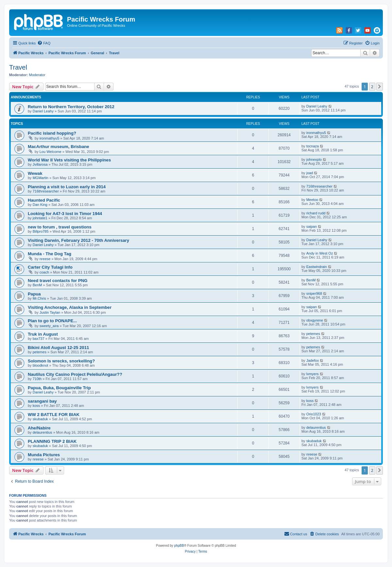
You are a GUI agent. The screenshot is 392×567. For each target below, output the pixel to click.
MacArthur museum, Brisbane (59, 147)
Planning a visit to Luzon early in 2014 (67, 187)
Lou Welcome (51, 152)
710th (37, 379)
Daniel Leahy (43, 111)
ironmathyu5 (50, 138)
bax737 (39, 339)
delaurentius (43, 432)
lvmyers (313, 374)
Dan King (40, 205)
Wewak (35, 173)
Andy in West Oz (320, 253)
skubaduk (40, 419)
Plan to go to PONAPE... (52, 321)
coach (44, 272)
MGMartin (41, 178)
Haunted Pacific (44, 200)
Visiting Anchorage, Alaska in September (70, 307)
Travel (18, 67)
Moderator (37, 75)
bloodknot (41, 365)
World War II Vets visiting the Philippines (69, 160)
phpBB (179, 546)
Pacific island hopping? (52, 133)
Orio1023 (314, 414)
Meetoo (312, 200)
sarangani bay (42, 401)
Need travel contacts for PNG (58, 281)
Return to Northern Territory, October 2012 (71, 107)
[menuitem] (44, 43)
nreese (45, 259)
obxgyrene (315, 320)
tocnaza (313, 146)
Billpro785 (41, 231)
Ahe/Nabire (39, 428)
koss (36, 406)
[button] (380, 87)
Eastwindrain (317, 267)
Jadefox (313, 360)
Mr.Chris (39, 298)
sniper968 (314, 293)
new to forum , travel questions (60, 227)
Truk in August (43, 334)
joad (310, 173)
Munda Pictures (44, 455)
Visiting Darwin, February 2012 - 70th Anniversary (78, 240)
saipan (312, 226)
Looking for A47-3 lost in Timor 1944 (65, 214)
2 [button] (372, 87)
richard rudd (316, 213)
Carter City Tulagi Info (50, 267)
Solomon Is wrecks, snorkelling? (61, 361)
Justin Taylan (50, 312)
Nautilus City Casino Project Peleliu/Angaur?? (75, 374)
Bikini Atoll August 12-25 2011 (58, 348)
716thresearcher (46, 191)
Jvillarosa (40, 164)
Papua (34, 294)
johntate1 (40, 218)
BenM (37, 285)
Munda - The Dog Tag (50, 254)
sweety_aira (49, 326)
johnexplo (314, 159)
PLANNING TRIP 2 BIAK (52, 441)
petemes (313, 334)
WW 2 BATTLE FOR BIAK (54, 415)
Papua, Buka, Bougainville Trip (59, 388)
